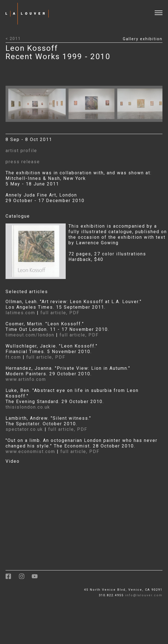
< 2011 (13, 39)
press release (23, 162)
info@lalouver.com (144, 595)
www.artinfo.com (26, 379)
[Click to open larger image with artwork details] (38, 120)
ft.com (14, 357)
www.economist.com (30, 451)
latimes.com (20, 313)
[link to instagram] (25, 578)
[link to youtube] (37, 578)
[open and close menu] (161, 9)
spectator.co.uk (24, 429)
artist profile (21, 151)
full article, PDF (60, 313)
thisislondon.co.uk (28, 407)
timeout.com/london (30, 335)
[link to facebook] (12, 578)
